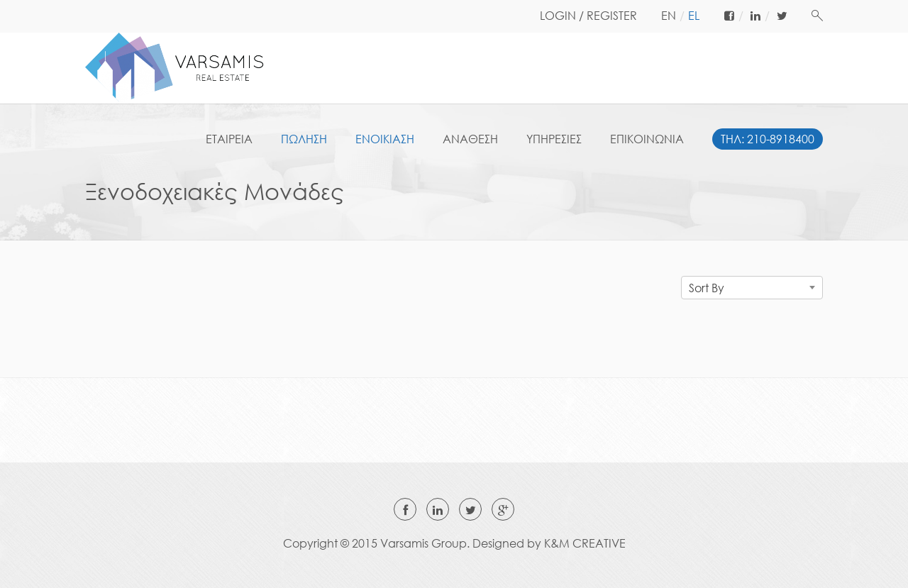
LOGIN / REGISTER (588, 16)
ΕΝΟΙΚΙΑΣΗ (385, 139)
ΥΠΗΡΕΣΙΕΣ (554, 139)
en (669, 16)
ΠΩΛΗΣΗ (304, 139)
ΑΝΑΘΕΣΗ (470, 139)
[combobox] (752, 288)
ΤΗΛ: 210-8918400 (768, 139)
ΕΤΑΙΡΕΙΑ (229, 139)
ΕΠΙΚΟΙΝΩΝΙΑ (647, 139)
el (694, 16)
